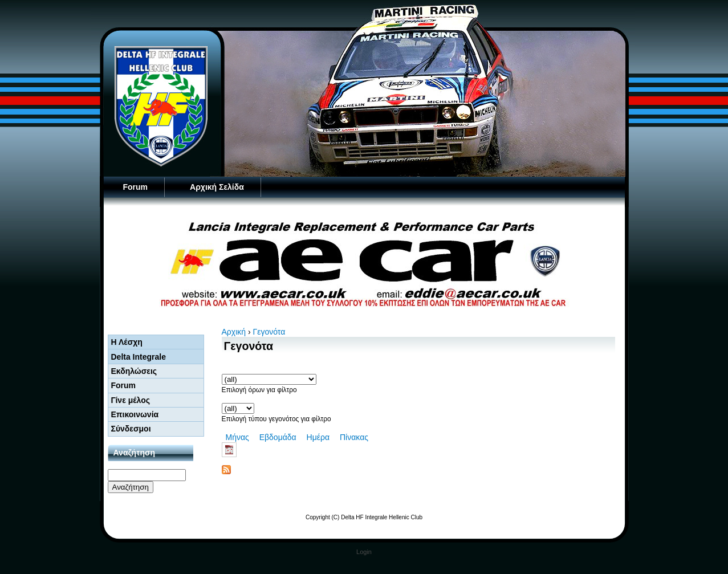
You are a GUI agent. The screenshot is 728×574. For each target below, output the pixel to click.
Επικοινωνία (135, 414)
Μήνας (237, 437)
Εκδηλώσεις (134, 371)
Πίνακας (354, 437)
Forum (136, 187)
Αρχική (234, 332)
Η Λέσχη (127, 342)
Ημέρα (318, 437)
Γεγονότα (269, 332)
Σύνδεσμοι (131, 429)
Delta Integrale (139, 357)
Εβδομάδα (278, 437)
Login (364, 552)
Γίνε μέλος (131, 400)
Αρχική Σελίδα (217, 187)
